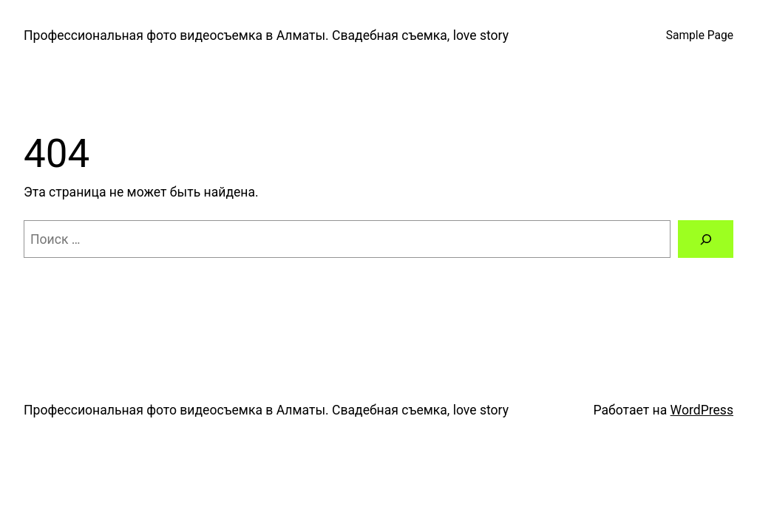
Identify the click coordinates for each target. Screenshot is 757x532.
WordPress (702, 410)
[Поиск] (706, 239)
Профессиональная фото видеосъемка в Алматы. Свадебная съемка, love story (266, 35)
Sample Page (700, 35)
